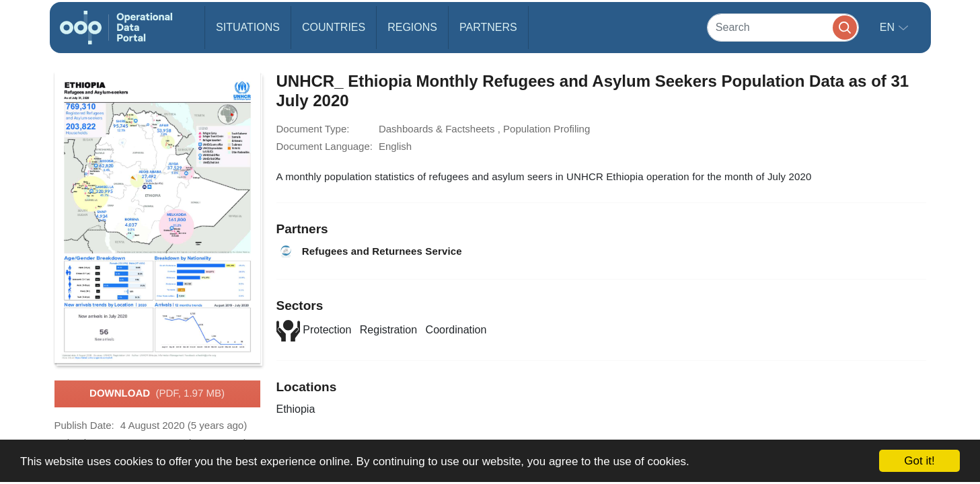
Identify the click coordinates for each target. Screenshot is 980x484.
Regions (412, 27)
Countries (334, 27)
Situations (248, 27)
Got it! (919, 461)
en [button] (889, 27)
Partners (488, 27)
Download (157, 394)
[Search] (783, 27)
